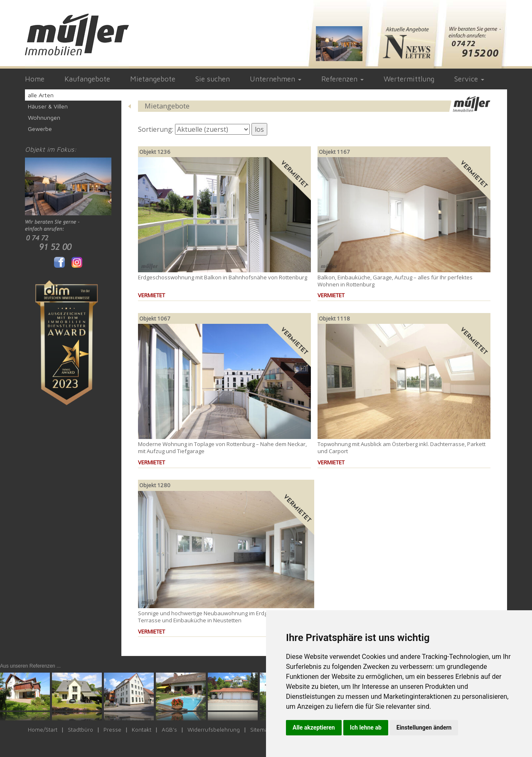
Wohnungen (44, 117)
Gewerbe (40, 129)
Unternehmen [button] (276, 79)
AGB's (169, 730)
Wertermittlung (409, 79)
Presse (112, 730)
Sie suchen (213, 79)
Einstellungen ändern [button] (424, 727)
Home (35, 79)
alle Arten (41, 95)
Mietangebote (153, 79)
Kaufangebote (87, 79)
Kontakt (142, 730)
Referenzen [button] (342, 79)
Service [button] (469, 79)
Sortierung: (156, 129)
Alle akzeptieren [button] (314, 727)
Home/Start (43, 730)
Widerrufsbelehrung (214, 730)
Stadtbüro (80, 730)
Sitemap (261, 730)
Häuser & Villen (48, 106)
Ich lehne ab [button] (366, 727)
